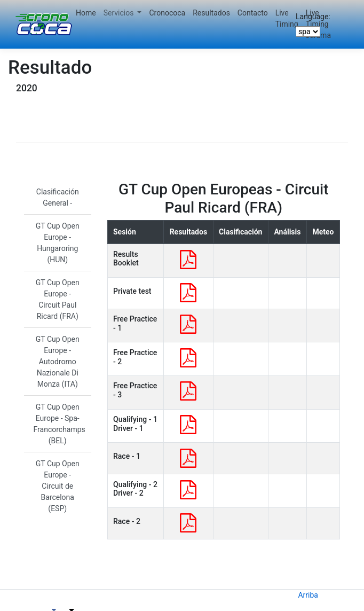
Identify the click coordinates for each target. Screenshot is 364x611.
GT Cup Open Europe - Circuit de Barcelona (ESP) (58, 486)
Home (86, 13)
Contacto (253, 13)
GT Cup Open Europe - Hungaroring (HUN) (58, 243)
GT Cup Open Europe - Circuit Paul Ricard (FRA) (58, 299)
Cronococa (167, 13)
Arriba (308, 595)
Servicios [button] (120, 13)
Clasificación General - (58, 197)
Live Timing (287, 18)
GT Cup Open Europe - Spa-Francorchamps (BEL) (60, 424)
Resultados (211, 13)
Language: (313, 17)
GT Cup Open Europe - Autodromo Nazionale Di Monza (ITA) (58, 362)
